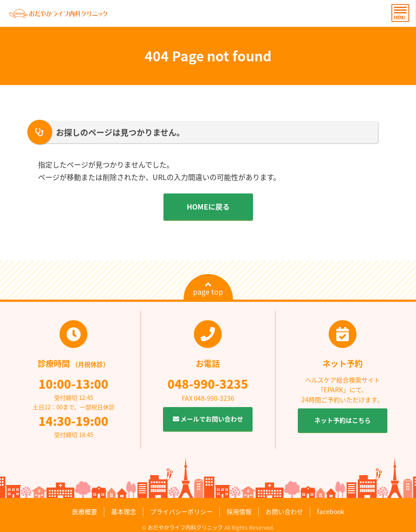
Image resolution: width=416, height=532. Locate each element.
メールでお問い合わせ (208, 419)
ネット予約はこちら (343, 420)
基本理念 (124, 511)
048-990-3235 (208, 384)
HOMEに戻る (208, 206)
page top (208, 289)
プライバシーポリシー (181, 511)
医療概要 (85, 511)
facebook (331, 511)
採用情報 (239, 511)
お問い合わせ (284, 511)
